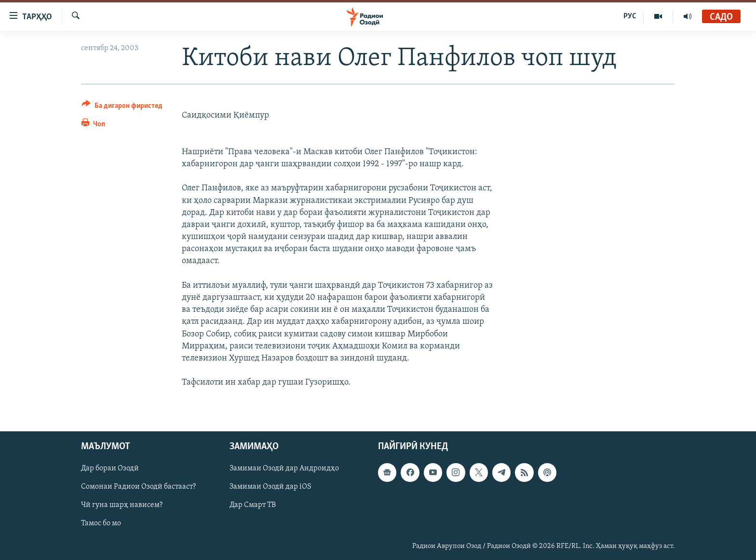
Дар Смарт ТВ (253, 505)
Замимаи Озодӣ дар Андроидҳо (284, 468)
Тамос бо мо (101, 523)
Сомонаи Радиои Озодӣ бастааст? (138, 487)
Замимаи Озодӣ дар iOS (270, 487)
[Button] (122, 107)
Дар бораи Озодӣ (110, 468)
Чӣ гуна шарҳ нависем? (122, 505)
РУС (630, 16)
